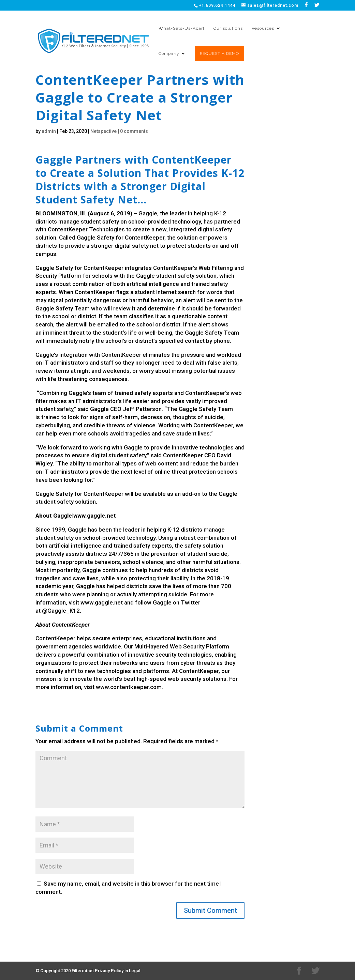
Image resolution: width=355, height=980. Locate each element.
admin (49, 131)
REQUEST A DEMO (219, 53)
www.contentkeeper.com (129, 687)
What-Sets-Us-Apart (182, 28)
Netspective (103, 131)
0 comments (134, 131)
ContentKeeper (68, 229)
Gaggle (148, 213)
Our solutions (228, 28)
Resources (263, 28)
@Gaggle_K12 (61, 611)
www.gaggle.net (102, 602)
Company (169, 53)
